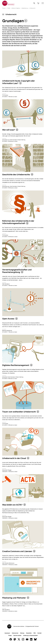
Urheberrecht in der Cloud (14, 458)
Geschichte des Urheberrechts (16, 174)
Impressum (7, 633)
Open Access (8, 319)
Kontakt (39, 633)
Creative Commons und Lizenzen (17, 551)
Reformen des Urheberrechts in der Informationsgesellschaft (18, 222)
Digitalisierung (25, 8)
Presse (10, 636)
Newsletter (29, 633)
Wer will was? (9, 130)
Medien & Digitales (16, 8)
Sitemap (22, 633)
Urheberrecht (32, 8)
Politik (9, 8)
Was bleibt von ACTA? (12, 505)
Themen (4, 8)
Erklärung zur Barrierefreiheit (30, 636)
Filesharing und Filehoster (14, 598)
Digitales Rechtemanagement (16, 365)
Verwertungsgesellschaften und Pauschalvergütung (17, 271)
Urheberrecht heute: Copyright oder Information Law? (18, 82)
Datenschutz (15, 633)
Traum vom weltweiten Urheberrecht (19, 412)
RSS (35, 633)
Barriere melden (17, 636)
